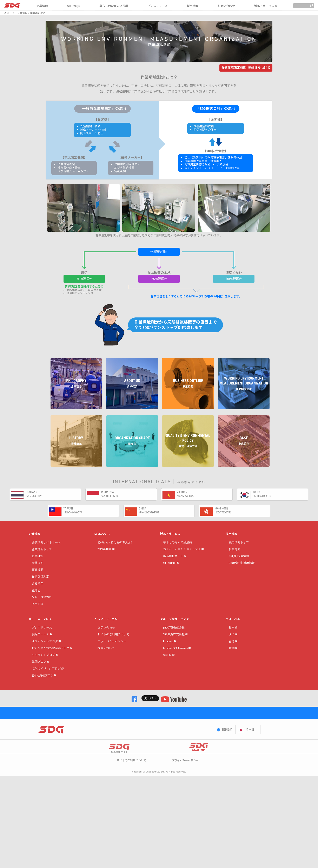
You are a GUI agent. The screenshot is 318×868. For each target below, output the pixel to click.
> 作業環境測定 (36, 13)
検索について (106, 654)
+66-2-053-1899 (33, 496)
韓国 (233, 682)
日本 (233, 641)
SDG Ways (74, 6)
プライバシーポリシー (112, 648)
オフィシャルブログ (46, 661)
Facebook (170, 661)
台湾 (233, 668)
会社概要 (38, 569)
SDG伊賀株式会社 (174, 634)
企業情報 (42, 6)
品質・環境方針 (42, 603)
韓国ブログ (41, 703)
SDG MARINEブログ (44, 731)
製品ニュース (42, 648)
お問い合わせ (226, 6)
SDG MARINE (171, 590)
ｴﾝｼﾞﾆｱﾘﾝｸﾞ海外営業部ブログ (52, 675)
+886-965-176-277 (73, 512)
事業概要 (38, 576)
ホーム (9, 13)
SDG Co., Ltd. (158, 853)
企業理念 (38, 562)
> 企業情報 (21, 13)
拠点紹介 (38, 610)
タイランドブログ (45, 689)
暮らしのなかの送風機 (114, 6)
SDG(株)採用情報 (239, 562)
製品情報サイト (175, 576)
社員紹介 (234, 556)
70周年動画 (106, 562)
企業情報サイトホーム (46, 549)
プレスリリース (158, 6)
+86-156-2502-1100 (149, 512)
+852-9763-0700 (223, 512)
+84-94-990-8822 (185, 496)
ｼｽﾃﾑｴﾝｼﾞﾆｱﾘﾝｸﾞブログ (48, 717)
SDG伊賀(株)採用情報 (242, 569)
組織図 (36, 597)
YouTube (169, 689)
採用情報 (193, 6)
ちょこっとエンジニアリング (183, 562)
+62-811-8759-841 (110, 496)
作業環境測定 (40, 583)
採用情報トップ (239, 549)
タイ (233, 655)
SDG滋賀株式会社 (175, 648)
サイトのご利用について (113, 641)
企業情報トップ (42, 556)
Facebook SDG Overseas (177, 675)
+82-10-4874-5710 (262, 496)
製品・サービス (266, 6)
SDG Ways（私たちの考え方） (116, 549)
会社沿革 (38, 590)
